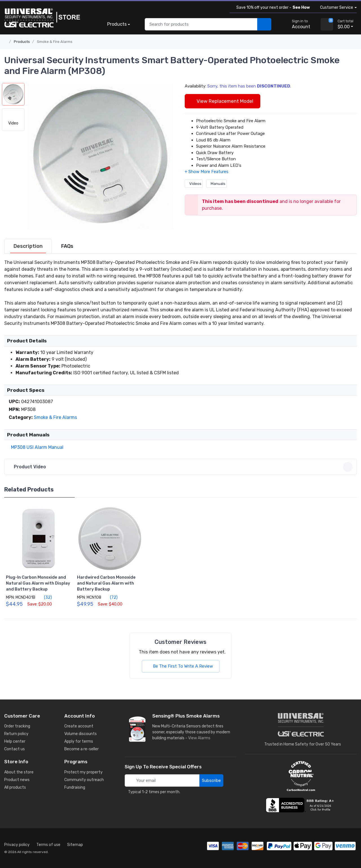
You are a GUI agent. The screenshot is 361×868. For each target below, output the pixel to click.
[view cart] (327, 24)
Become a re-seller (82, 749)
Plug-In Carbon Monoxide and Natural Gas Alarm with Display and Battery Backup (38, 583)
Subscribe (211, 780)
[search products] (264, 24)
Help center (15, 741)
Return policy (16, 734)
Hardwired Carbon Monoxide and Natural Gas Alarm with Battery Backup (106, 583)
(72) (111, 597)
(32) (45, 597)
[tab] (28, 246)
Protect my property (83, 772)
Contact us (15, 749)
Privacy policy (17, 845)
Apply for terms (79, 741)
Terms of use (48, 845)
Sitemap (75, 845)
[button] (100, 156)
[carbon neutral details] (301, 776)
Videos (194, 184)
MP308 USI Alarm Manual (36, 447)
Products (117, 24)
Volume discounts (81, 734)
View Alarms (200, 738)
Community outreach (84, 780)
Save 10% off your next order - (272, 7)
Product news (17, 780)
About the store (19, 772)
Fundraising (75, 787)
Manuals (216, 184)
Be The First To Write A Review (181, 666)
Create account (79, 726)
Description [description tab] (28, 246)
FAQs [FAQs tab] (67, 246)
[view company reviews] (301, 805)
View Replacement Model (223, 101)
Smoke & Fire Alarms (55, 42)
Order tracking (17, 726)
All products (15, 787)
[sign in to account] (297, 24)
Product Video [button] (181, 467)
